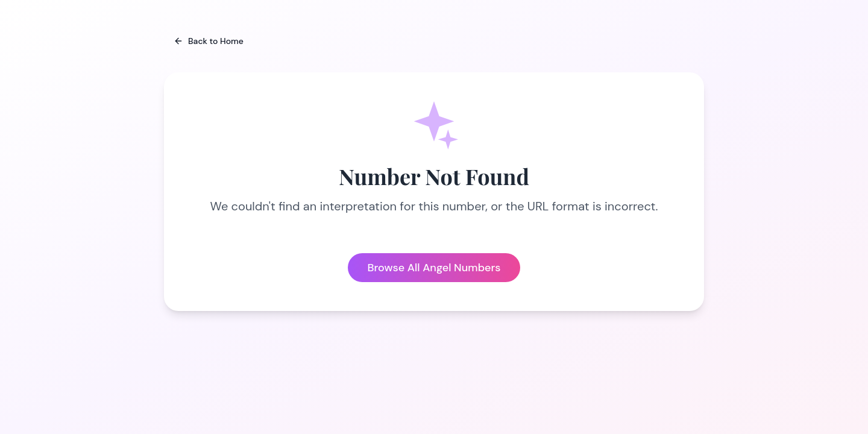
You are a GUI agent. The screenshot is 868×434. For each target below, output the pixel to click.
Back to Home (209, 41)
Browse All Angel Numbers (434, 268)
